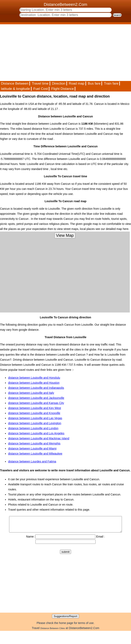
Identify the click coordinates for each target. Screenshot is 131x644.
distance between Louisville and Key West (35, 408)
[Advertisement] (62, 53)
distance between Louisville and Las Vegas (35, 418)
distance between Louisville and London (33, 428)
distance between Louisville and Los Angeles (36, 433)
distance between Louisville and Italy (31, 393)
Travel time (40, 83)
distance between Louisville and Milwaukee (35, 454)
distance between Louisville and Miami (32, 448)
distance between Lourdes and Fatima (32, 461)
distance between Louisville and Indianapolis (36, 388)
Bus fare (94, 83)
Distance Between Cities (53, 631)
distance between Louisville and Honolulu (34, 378)
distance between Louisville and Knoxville (34, 413)
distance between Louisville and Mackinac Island (39, 438)
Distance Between (15, 83)
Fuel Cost (41, 89)
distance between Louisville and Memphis (34, 443)
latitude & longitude (15, 89)
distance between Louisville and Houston (34, 383)
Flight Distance (62, 89)
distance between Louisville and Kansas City (36, 403)
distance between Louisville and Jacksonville (36, 398)
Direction (59, 83)
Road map (77, 83)
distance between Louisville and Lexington (35, 423)
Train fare (111, 83)
